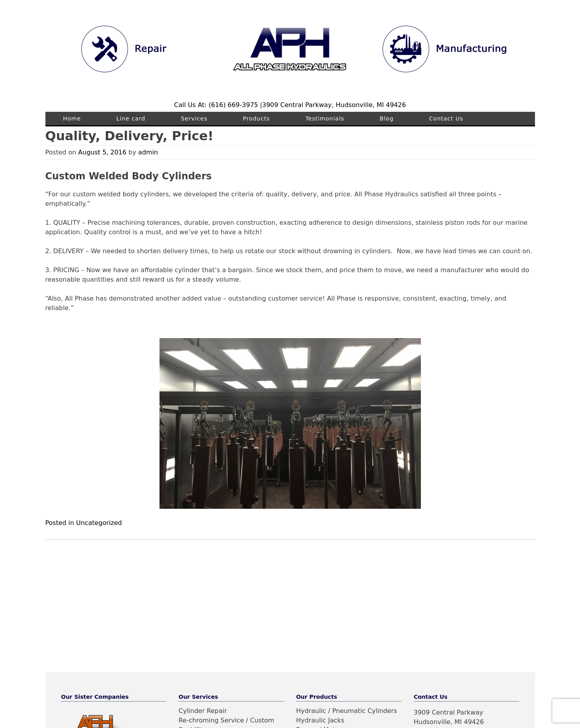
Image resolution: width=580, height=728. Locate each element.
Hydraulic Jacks (320, 720)
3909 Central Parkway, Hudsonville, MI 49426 (334, 105)
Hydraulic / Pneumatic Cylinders (347, 711)
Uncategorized (99, 523)
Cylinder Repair (203, 711)
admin (148, 152)
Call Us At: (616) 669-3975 (217, 105)
